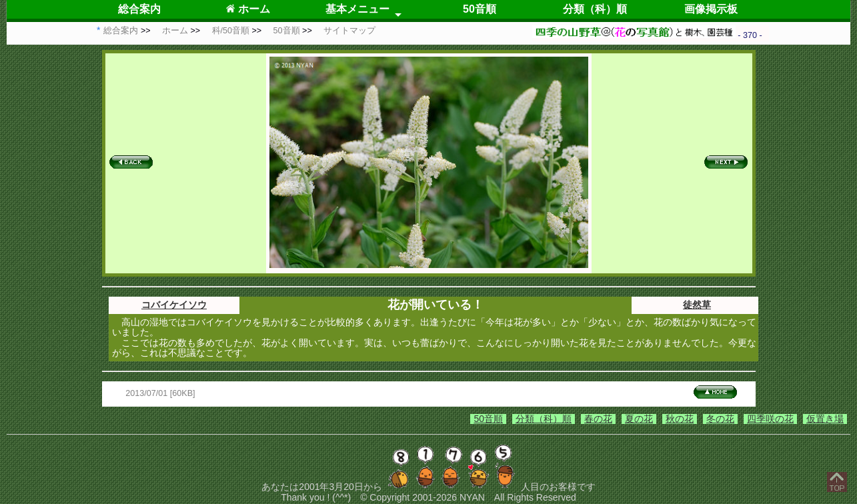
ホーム (248, 9)
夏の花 (639, 419)
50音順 (480, 9)
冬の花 (720, 419)
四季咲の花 (770, 419)
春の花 (598, 419)
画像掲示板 (711, 9)
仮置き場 (825, 419)
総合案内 (139, 9)
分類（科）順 (595, 9)
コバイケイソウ (174, 305)
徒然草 (697, 305)
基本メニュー (357, 9)
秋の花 (680, 419)
